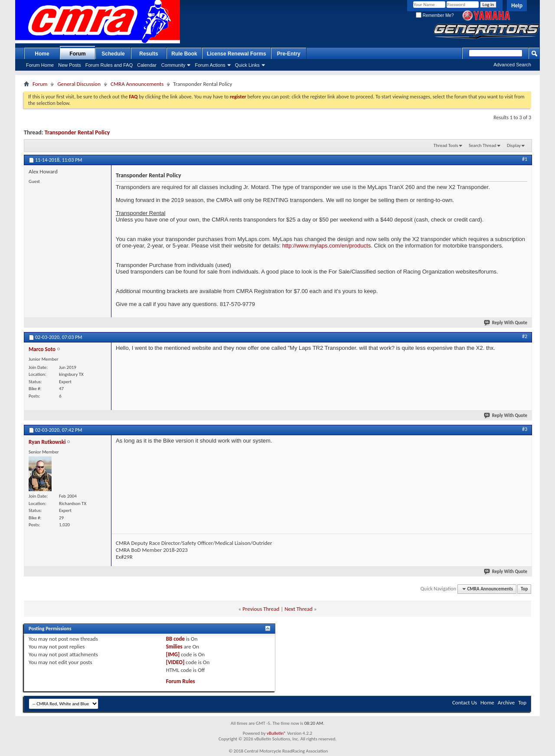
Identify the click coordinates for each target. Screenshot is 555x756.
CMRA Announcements (137, 84)
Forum (77, 54)
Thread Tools (446, 145)
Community (173, 65)
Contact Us (465, 702)
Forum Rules (181, 681)
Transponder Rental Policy (77, 132)
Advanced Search (512, 65)
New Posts (70, 65)
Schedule (113, 54)
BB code (175, 639)
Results (149, 54)
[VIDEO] (175, 662)
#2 (525, 336)
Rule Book (184, 54)
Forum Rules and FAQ (109, 65)
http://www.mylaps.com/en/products (326, 246)
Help (517, 6)
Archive (506, 702)
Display (514, 145)
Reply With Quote (506, 323)
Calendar (147, 65)
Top (524, 589)
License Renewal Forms (237, 54)
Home (42, 54)
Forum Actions (210, 65)
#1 (525, 159)
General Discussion (79, 84)
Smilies (174, 647)
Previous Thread (261, 609)
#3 (525, 429)
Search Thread (483, 145)
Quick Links (247, 65)
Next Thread (299, 609)
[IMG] (173, 654)
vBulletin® (276, 733)
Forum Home (40, 65)
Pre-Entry (289, 54)
